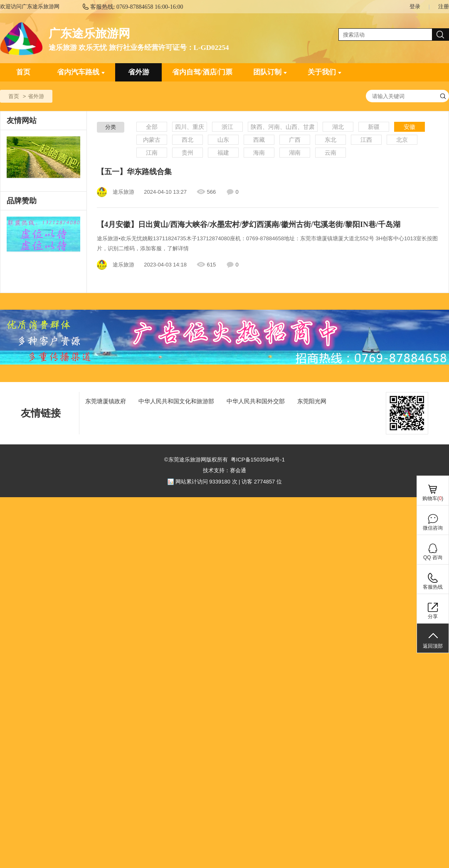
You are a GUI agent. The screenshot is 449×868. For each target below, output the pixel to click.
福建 (223, 153)
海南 (259, 153)
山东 (223, 140)
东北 (331, 140)
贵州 (187, 153)
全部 (152, 127)
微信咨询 (433, 528)
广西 (295, 140)
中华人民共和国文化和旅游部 (176, 401)
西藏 (259, 140)
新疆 (374, 127)
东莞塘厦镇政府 (106, 401)
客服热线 (433, 587)
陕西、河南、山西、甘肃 (283, 127)
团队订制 (270, 72)
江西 (366, 140)
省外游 (139, 72)
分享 (433, 616)
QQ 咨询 (433, 557)
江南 (152, 153)
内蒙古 (152, 140)
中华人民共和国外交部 (256, 401)
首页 (23, 72)
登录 (415, 6)
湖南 (295, 153)
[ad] (43, 234)
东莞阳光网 (312, 401)
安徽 (410, 127)
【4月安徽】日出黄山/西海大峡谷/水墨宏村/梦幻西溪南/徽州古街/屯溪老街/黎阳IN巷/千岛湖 (249, 224)
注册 (444, 6)
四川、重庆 (190, 127)
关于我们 (324, 72)
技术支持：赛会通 (224, 470)
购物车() (433, 498)
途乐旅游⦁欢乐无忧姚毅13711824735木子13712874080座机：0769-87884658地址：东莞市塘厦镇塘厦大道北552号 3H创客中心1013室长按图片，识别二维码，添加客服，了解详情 (267, 243)
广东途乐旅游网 (89, 33)
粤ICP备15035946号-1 (258, 460)
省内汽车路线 (81, 72)
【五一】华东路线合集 (134, 172)
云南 (331, 153)
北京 (402, 140)
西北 (187, 140)
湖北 (338, 127)
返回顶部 (433, 646)
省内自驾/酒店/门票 (202, 72)
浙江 (227, 127)
